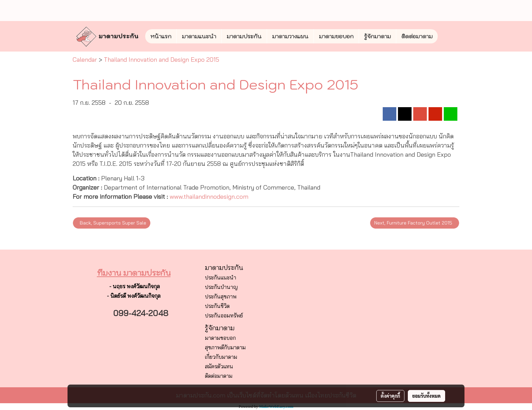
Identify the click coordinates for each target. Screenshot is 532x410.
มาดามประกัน (244, 36)
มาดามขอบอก (336, 36)
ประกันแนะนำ (221, 277)
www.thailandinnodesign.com (209, 197)
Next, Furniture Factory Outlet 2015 (415, 223)
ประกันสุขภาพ (221, 296)
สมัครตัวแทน (219, 366)
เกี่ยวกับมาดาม (221, 357)
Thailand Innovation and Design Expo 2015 (161, 60)
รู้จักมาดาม (377, 36)
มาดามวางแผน (290, 36)
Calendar (85, 60)
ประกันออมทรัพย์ (224, 315)
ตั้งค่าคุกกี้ (390, 396)
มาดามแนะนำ (199, 36)
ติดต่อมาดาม (417, 36)
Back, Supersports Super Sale (112, 223)
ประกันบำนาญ (221, 287)
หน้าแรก (161, 36)
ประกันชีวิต (217, 306)
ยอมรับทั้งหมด (426, 396)
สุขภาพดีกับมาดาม (225, 347)
